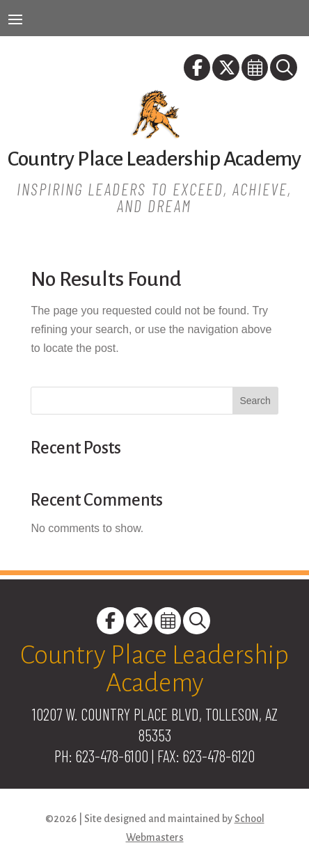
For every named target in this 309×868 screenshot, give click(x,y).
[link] (198, 70)
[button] (15, 19)
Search (255, 401)
